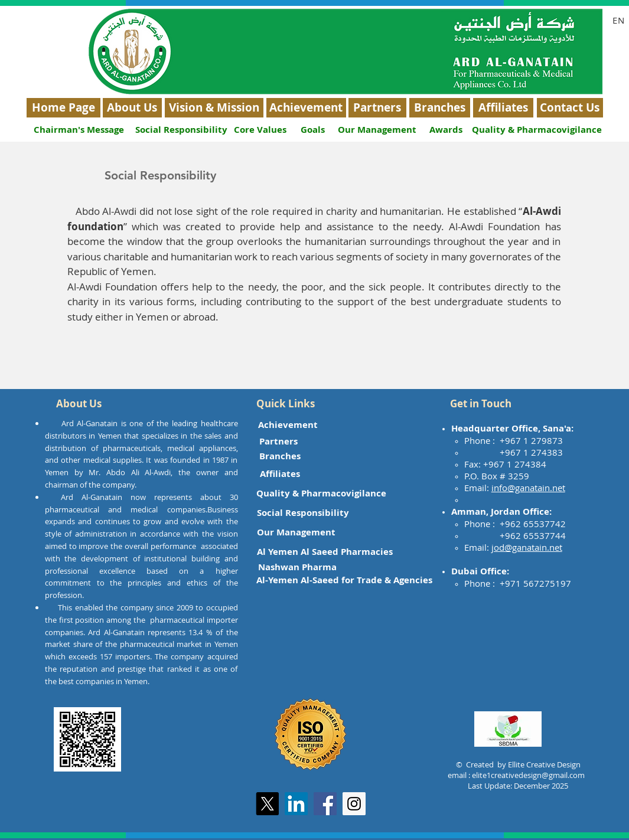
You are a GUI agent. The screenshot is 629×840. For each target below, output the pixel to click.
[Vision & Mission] (214, 108)
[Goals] (313, 130)
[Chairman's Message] (79, 130)
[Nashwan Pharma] (297, 567)
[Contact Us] (570, 108)
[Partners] (377, 108)
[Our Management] (377, 130)
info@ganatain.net (528, 488)
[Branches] (440, 108)
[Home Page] (63, 108)
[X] (267, 804)
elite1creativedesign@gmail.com (528, 775)
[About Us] (132, 108)
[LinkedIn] (296, 804)
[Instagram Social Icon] (354, 804)
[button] (79, 404)
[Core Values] (260, 130)
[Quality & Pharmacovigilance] (537, 130)
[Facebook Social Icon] (325, 804)
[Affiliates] (503, 108)
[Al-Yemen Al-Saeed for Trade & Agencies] (344, 580)
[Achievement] (306, 108)
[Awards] (446, 130)
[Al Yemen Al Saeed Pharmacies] (325, 552)
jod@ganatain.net (527, 547)
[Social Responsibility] (181, 130)
